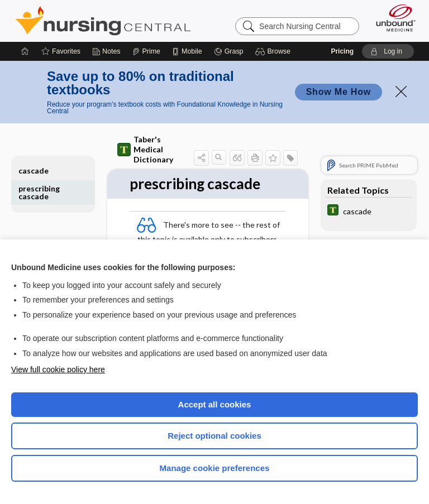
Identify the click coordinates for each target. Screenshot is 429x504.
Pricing (342, 51)
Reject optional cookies (214, 436)
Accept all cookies (215, 404)
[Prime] (146, 51)
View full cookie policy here (58, 369)
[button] (275, 51)
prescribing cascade (39, 192)
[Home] (25, 51)
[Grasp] (229, 51)
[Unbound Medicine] (392, 18)
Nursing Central (103, 21)
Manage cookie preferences (215, 468)
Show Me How (339, 92)
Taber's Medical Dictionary (145, 149)
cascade (34, 171)
